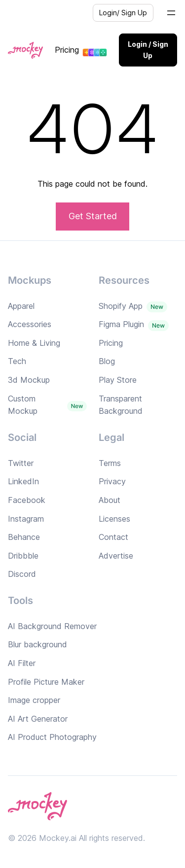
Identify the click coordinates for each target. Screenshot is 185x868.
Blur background (37, 644)
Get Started (93, 216)
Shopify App (121, 306)
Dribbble (23, 556)
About (110, 500)
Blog (107, 361)
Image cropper (34, 700)
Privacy (112, 481)
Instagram (26, 519)
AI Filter (22, 663)
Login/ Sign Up (123, 13)
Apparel (21, 306)
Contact (113, 537)
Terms (110, 463)
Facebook (27, 500)
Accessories (30, 324)
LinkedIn (23, 481)
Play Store (118, 380)
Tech (17, 361)
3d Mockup (29, 380)
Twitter (21, 463)
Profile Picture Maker (46, 682)
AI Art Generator (38, 719)
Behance (24, 537)
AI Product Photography (52, 737)
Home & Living (34, 343)
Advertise (116, 556)
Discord (22, 574)
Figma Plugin (121, 324)
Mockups (30, 280)
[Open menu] (171, 13)
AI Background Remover (52, 626)
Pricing (67, 50)
